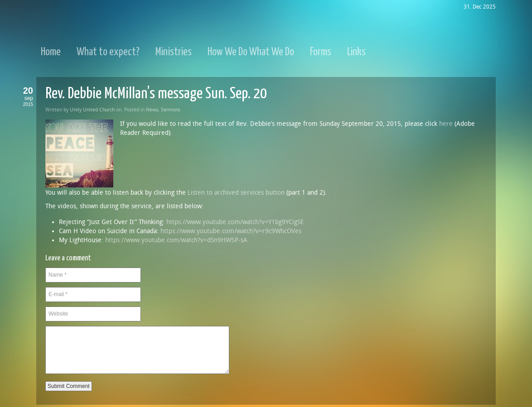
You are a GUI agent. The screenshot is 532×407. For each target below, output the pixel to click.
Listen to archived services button (236, 193)
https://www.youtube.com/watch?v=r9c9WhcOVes (231, 231)
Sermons (171, 110)
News (152, 110)
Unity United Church (92, 110)
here (446, 124)
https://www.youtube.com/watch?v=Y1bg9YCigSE (235, 222)
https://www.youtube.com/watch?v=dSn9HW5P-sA (176, 240)
